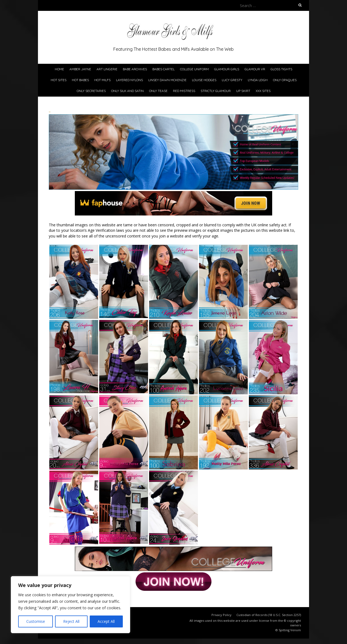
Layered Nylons (129, 80)
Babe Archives (135, 69)
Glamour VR (255, 69)
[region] (70, 605)
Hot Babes (80, 80)
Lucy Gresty (232, 80)
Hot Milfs (102, 80)
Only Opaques (285, 80)
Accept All (106, 621)
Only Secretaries (91, 91)
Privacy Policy (221, 615)
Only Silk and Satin (127, 91)
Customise (36, 621)
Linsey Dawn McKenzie (167, 80)
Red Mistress (184, 91)
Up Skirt (243, 91)
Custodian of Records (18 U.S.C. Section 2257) (269, 615)
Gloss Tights (281, 69)
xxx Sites (263, 91)
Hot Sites (59, 80)
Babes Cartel (163, 69)
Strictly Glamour (216, 91)
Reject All (71, 621)
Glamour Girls (227, 69)
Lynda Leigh (258, 80)
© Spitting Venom (288, 630)
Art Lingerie (107, 69)
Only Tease (158, 91)
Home (59, 69)
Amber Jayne (80, 69)
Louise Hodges (204, 80)
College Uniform (194, 69)
